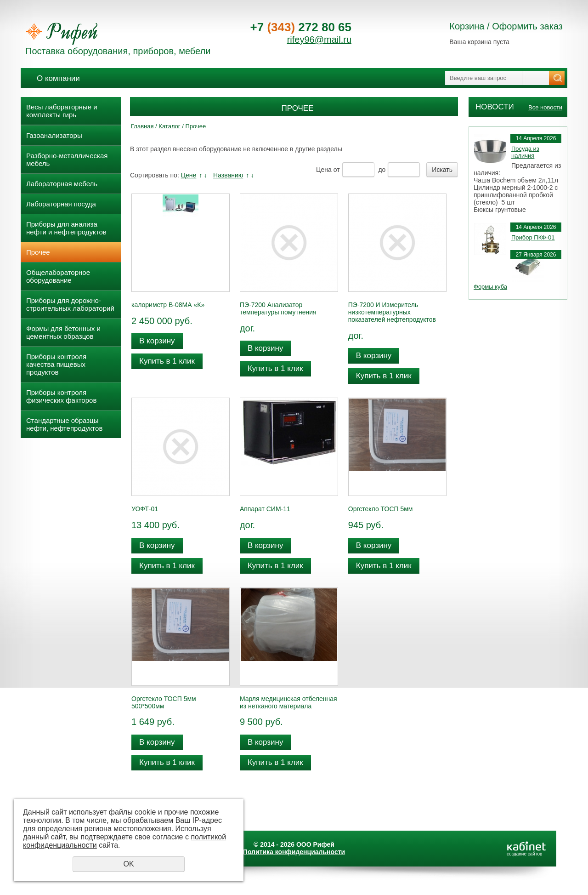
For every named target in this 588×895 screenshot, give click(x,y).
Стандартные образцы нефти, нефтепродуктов (64, 424)
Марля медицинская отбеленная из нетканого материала (288, 702)
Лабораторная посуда (61, 204)
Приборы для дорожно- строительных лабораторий (70, 304)
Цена (324, 170)
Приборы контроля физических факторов (61, 396)
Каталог (169, 126)
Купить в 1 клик (167, 361)
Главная (142, 126)
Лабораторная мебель (62, 184)
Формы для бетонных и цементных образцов (63, 332)
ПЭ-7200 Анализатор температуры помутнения (278, 308)
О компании (58, 78)
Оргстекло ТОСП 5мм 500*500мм (164, 702)
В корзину (157, 341)
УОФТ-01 (145, 509)
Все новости (545, 107)
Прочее (38, 252)
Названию (228, 175)
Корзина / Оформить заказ (506, 26)
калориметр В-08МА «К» (168, 305)
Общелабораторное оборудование (58, 276)
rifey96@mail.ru (319, 40)
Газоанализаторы (54, 135)
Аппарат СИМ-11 (265, 509)
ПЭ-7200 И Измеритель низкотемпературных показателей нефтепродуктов (392, 312)
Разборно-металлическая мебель (67, 160)
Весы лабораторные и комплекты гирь (62, 111)
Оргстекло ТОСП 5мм (381, 509)
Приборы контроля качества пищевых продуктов (56, 364)
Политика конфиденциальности (294, 852)
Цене (189, 175)
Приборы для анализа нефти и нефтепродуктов (66, 228)
